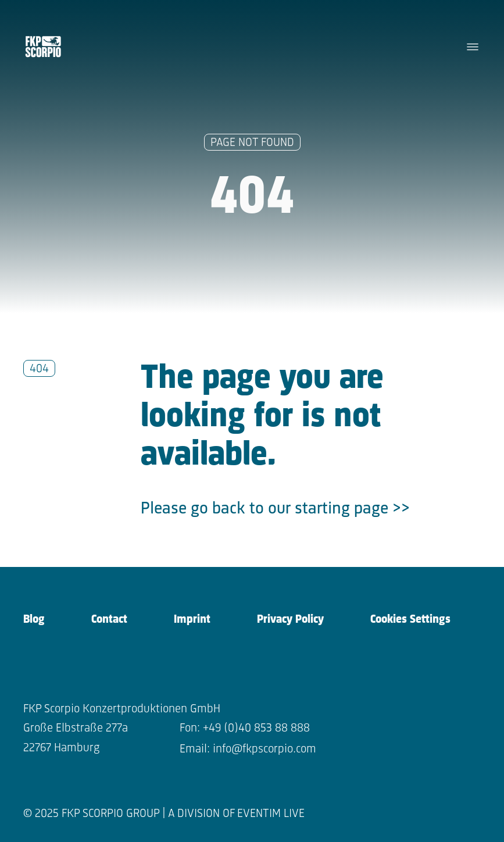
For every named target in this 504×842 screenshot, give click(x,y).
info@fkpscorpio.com (264, 749)
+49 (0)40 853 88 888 (256, 728)
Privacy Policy (290, 620)
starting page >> (352, 509)
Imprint (192, 620)
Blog (34, 620)
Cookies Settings (410, 620)
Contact (109, 620)
